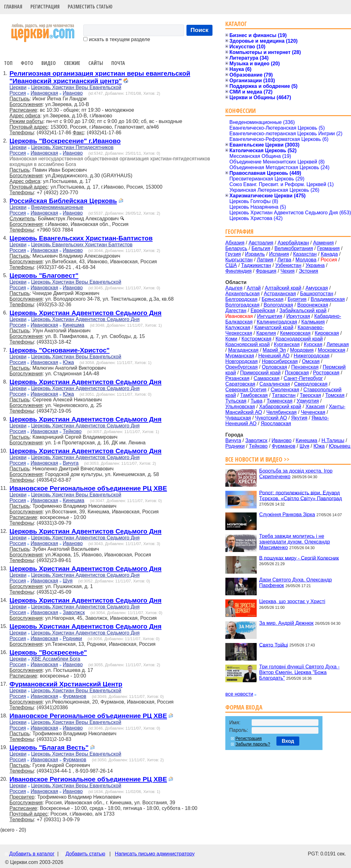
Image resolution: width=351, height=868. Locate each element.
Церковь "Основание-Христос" (59, 350)
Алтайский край (283, 288)
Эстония (308, 271)
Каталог (236, 24)
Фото (27, 63)
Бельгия (261, 248)
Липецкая (338, 344)
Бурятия (297, 299)
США (231, 265)
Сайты (96, 63)
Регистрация (45, 7)
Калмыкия (313, 322)
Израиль (255, 254)
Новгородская (241, 361)
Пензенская (305, 367)
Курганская (287, 344)
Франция (266, 271)
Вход (288, 741)
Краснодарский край (299, 339)
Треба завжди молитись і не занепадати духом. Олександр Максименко (295, 542)
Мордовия (302, 350)
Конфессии (241, 111)
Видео (49, 63)
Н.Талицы (333, 440)
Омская (311, 361)
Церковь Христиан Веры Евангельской (76, 87)
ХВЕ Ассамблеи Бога (56, 659)
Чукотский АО (271, 418)
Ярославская (276, 423)
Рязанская (237, 378)
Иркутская (298, 316)
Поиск (200, 30)
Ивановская (45, 93)
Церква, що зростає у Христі (292, 601)
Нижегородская (312, 356)
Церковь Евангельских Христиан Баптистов (82, 245)
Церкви (18, 87)
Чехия (288, 271)
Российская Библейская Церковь (63, 201)
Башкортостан (317, 294)
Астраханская (280, 294)
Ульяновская (240, 407)
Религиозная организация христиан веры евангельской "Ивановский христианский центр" (100, 77)
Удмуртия (308, 401)
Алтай (254, 288)
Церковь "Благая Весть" (49, 747)
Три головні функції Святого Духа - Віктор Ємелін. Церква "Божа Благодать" (299, 672)
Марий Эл (274, 350)
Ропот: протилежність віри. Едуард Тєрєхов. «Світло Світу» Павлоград (301, 495)
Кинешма (73, 325)
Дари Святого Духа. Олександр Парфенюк (296, 583)
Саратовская (240, 384)
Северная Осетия (246, 390)
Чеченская (313, 412)
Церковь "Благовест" (44, 275)
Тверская (310, 395)
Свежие (72, 63)
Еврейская (263, 311)
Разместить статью (90, 7)
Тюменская (280, 401)
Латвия (265, 260)
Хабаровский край (280, 407)
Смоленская (285, 390)
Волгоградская (242, 305)
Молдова (306, 260)
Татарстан (284, 395)
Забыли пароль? (253, 744)
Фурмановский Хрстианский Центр (66, 684)
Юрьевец (340, 446)
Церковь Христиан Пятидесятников (72, 147)
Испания (279, 254)
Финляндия (238, 271)
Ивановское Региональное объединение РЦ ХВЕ (88, 488)
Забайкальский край (303, 311)
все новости (239, 694)
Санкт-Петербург (303, 378)
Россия (18, 93)
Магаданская (243, 350)
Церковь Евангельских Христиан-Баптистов (81, 238)
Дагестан (236, 311)
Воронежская (313, 305)
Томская (335, 395)
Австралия (261, 243)
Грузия (233, 254)
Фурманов (74, 696)
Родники (72, 638)
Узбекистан (288, 265)
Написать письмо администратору (155, 854)
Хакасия (315, 407)
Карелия (266, 333)
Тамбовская (254, 395)
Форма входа (244, 707)
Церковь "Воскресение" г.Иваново (65, 141)
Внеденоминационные (57, 207)
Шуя (68, 581)
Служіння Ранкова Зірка (287, 514)
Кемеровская (295, 333)
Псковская (297, 373)
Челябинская (282, 412)
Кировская (327, 333)
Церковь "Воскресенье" (48, 652)
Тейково (72, 431)
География (239, 231)
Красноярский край (247, 344)
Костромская (257, 339)
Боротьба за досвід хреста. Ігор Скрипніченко (296, 474)
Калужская (238, 327)
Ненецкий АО (274, 356)
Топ (8, 63)
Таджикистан (256, 265)
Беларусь (236, 248)
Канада (329, 254)
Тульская (236, 401)
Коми (231, 339)
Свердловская (311, 384)
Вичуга (71, 463)
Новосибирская (280, 361)
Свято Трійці (274, 645)
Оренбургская (241, 367)
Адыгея (234, 288)
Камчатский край (274, 327)
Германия (328, 248)
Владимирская (328, 299)
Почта (118, 63)
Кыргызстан (239, 260)
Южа (68, 362)
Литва (284, 260)
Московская (332, 350)
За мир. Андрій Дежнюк (286, 623)
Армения (323, 243)
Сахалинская (275, 384)
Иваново (73, 93)
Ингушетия (270, 316)
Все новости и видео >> (257, 459)
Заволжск (74, 612)
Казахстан (305, 254)
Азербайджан (293, 243)
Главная (13, 7)
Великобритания (294, 248)
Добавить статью (85, 854)
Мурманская (240, 356)
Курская (313, 344)
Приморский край (260, 373)
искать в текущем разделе (117, 39)
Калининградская (277, 322)
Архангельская (242, 294)
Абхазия (235, 243)
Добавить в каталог (32, 854)
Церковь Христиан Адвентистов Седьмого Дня (85, 313)
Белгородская (241, 299)
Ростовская (326, 373)
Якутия (299, 418)
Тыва (257, 401)
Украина (315, 265)
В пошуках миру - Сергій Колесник (299, 558)
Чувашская (238, 418)
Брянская (273, 299)
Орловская (274, 367)
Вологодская (278, 305)
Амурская (317, 288)
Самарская (266, 378)
